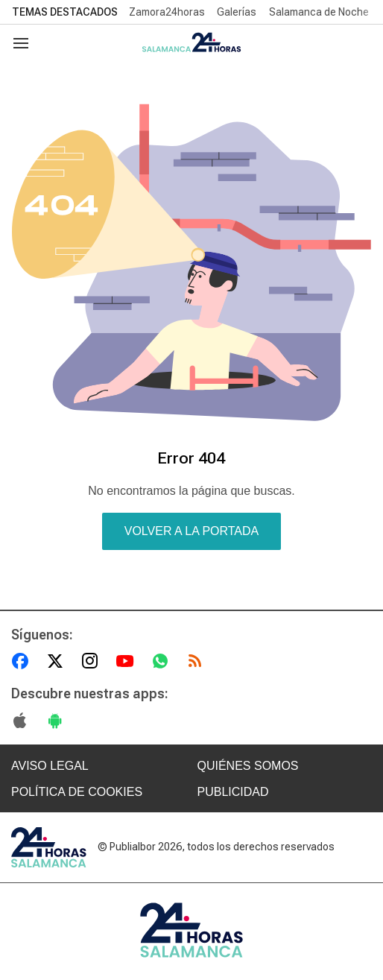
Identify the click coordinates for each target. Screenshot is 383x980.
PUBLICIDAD (233, 792)
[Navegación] (21, 43)
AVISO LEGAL (50, 766)
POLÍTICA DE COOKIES (77, 792)
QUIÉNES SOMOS (248, 766)
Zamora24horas (167, 12)
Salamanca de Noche (319, 12)
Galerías (237, 12)
